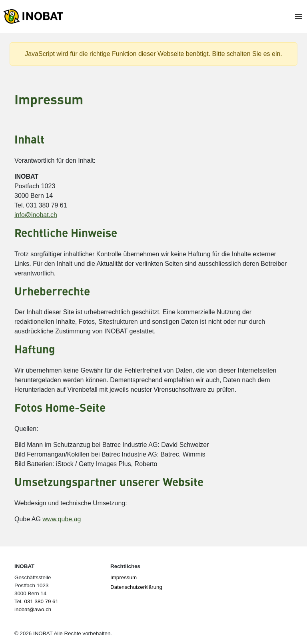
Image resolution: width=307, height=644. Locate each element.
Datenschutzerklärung (136, 587)
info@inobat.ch (36, 215)
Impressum (124, 577)
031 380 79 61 (41, 601)
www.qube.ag (62, 519)
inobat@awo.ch (33, 609)
